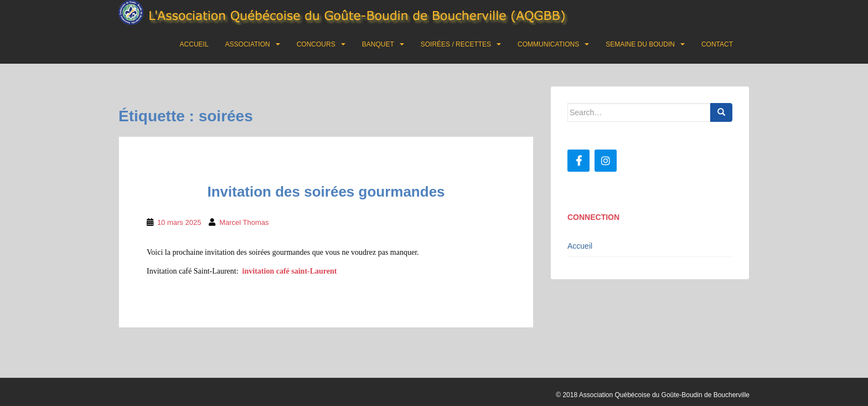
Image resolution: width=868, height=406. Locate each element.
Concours (316, 44)
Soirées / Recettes (456, 44)
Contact (717, 44)
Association (248, 44)
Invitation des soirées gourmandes (326, 192)
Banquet (378, 44)
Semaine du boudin (640, 44)
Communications (548, 44)
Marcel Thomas (244, 222)
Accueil (194, 44)
